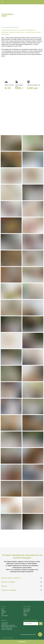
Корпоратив (4, 612)
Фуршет (3, 610)
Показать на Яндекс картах (7, 628)
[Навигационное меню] (2, 2)
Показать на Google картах (7, 629)
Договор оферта (5, 616)
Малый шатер (26, 612)
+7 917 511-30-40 (5, 623)
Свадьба (3, 613)
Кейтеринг (25, 614)
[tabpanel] (22, 88)
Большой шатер (27, 610)
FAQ (2, 614)
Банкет (3, 609)
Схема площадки (27, 609)
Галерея (25, 616)
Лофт (24, 613)
